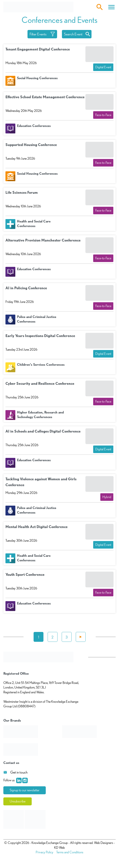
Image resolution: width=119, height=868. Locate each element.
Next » (81, 637)
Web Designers (104, 843)
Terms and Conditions (70, 852)
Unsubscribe (18, 801)
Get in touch (19, 772)
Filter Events (38, 34)
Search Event (73, 34)
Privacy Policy (44, 852)
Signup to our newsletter (25, 790)
